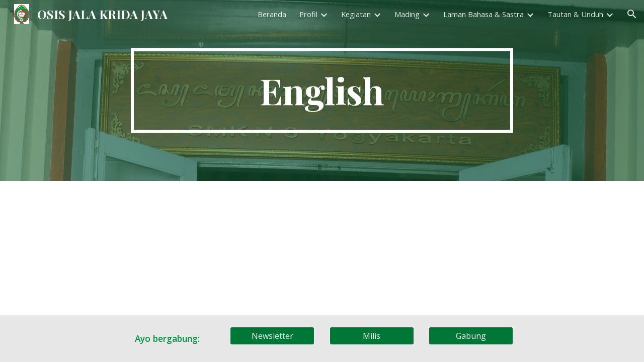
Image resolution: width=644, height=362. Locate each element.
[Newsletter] (272, 336)
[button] (632, 14)
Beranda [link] (272, 14)
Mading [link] (407, 14)
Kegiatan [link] (356, 14)
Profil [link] (308, 14)
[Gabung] (471, 336)
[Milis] (372, 336)
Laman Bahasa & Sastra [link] (484, 14)
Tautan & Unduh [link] (575, 14)
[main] (322, 90)
